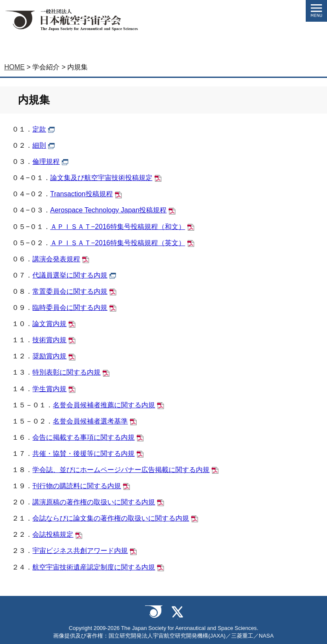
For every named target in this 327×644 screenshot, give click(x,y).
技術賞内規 (49, 340)
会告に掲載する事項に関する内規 (83, 437)
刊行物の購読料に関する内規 (77, 486)
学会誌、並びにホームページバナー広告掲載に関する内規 (121, 470)
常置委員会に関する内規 (70, 291)
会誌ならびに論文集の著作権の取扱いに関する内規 (111, 518)
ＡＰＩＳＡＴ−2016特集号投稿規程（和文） (118, 227)
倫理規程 (46, 162)
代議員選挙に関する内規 (70, 275)
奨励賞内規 (49, 356)
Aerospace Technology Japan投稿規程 (109, 210)
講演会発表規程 (56, 259)
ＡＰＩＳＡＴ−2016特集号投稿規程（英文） (118, 243)
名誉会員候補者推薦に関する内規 (104, 405)
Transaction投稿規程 (82, 194)
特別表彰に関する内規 (66, 372)
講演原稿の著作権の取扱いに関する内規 (94, 502)
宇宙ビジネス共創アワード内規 (80, 551)
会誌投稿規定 (53, 534)
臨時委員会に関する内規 (70, 308)
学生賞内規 (49, 389)
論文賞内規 (49, 324)
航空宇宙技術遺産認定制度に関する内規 (94, 567)
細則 (39, 145)
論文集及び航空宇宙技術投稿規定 (101, 178)
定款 (39, 129)
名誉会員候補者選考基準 (90, 421)
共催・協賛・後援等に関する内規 (83, 454)
